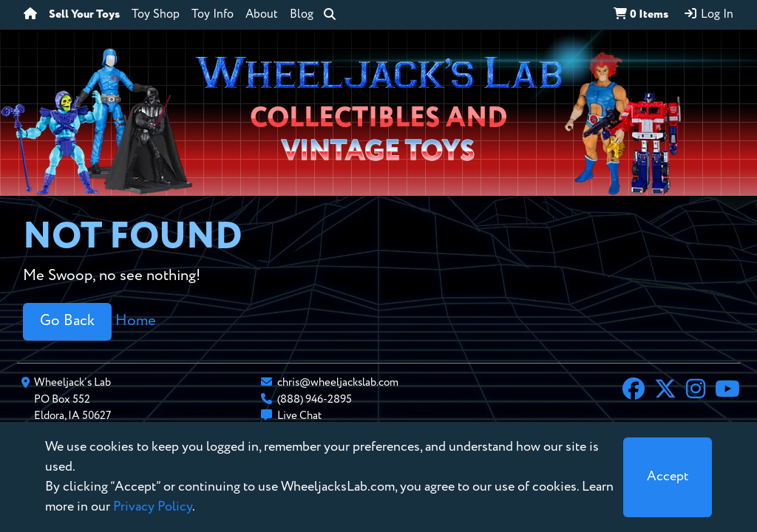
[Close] (668, 477)
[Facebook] (634, 391)
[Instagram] (696, 391)
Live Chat (299, 416)
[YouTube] (727, 391)
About (262, 15)
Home (136, 321)
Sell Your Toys (84, 15)
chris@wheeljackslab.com (338, 382)
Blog (302, 15)
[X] (665, 391)
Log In (708, 14)
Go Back (67, 321)
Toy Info (213, 15)
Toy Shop (156, 15)
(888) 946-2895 (315, 399)
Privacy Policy (153, 507)
